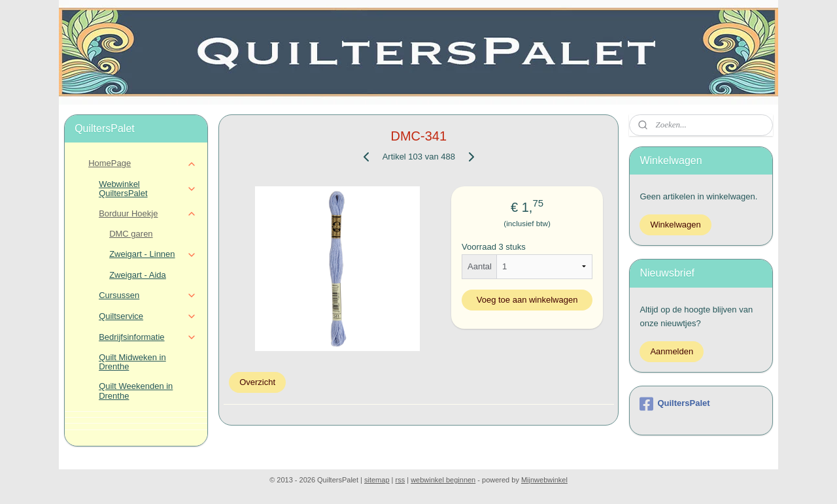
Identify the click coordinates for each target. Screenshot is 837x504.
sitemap (377, 480)
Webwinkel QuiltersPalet (147, 189)
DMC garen (131, 234)
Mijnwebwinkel (544, 480)
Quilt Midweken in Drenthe (132, 362)
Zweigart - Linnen (153, 254)
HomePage (142, 163)
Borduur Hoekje (147, 214)
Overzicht (257, 382)
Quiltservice (147, 316)
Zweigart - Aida (138, 275)
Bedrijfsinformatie (147, 337)
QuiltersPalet (675, 404)
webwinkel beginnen (443, 480)
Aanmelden (672, 351)
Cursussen (147, 295)
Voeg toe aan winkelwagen (527, 300)
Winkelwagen (675, 225)
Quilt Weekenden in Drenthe (136, 391)
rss (401, 480)
